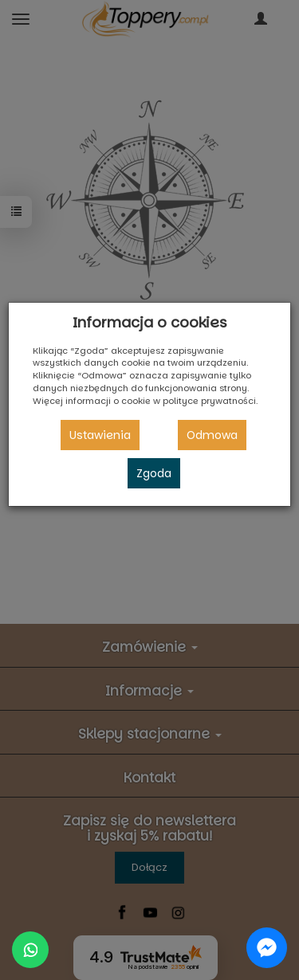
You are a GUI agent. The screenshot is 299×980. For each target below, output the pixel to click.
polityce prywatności (209, 401)
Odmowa (212, 435)
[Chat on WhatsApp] (30, 950)
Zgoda (154, 473)
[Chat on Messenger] (267, 948)
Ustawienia (100, 435)
